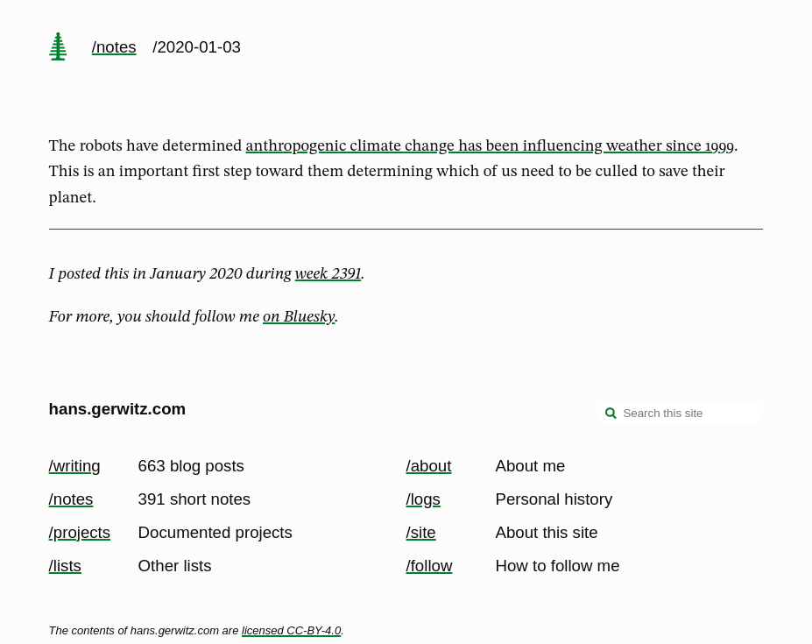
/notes (114, 47)
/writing (75, 466)
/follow (430, 566)
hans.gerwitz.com (118, 409)
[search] (611, 414)
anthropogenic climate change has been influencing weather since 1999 (490, 146)
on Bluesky (299, 317)
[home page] (58, 48)
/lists (65, 566)
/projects (80, 532)
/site (421, 532)
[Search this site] (680, 413)
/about (429, 466)
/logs (424, 499)
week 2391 (328, 274)
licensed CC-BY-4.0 (291, 630)
